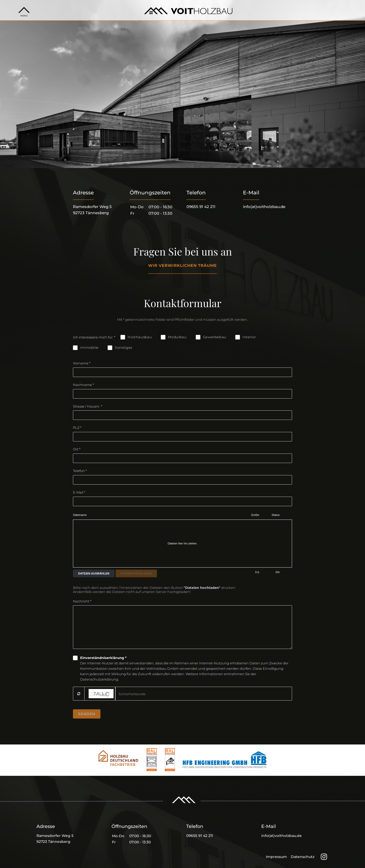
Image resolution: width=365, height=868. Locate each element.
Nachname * (83, 385)
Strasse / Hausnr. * (88, 406)
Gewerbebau (215, 337)
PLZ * (77, 428)
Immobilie (89, 347)
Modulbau (177, 337)
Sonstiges (124, 347)
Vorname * (82, 363)
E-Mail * (79, 492)
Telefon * (80, 471)
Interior (249, 337)
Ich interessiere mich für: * (94, 337)
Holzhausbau (140, 337)
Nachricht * (82, 601)
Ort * (77, 449)
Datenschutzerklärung (99, 679)
